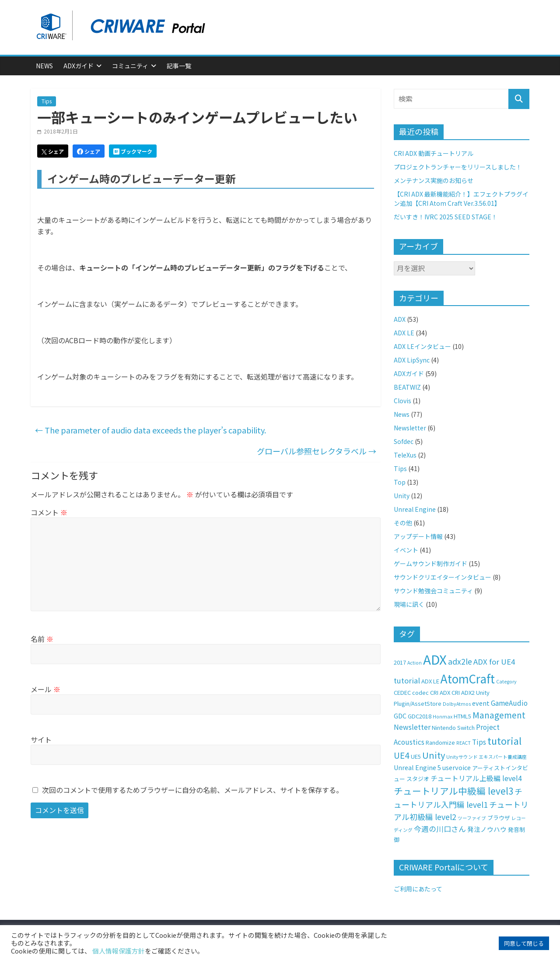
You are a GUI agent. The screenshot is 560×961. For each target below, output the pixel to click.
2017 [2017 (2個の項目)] (400, 662)
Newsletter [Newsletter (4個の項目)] (412, 727)
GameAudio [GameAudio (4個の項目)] (509, 703)
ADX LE (404, 333)
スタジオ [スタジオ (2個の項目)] (418, 779)
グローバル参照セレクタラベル (317, 451)
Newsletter (410, 428)
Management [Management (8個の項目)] (499, 715)
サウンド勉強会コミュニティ (433, 591)
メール (45, 689)
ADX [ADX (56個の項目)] (435, 659)
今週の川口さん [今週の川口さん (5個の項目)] (440, 829)
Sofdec (404, 441)
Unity (402, 496)
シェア (53, 151)
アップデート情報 (418, 536)
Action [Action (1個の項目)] (415, 663)
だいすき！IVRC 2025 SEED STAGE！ (446, 217)
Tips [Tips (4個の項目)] (479, 742)
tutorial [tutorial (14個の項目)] (504, 741)
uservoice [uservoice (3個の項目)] (457, 767)
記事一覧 (179, 66)
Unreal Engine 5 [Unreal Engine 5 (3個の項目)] (417, 767)
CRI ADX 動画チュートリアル (434, 153)
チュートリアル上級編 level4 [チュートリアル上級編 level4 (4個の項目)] (476, 778)
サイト (41, 739)
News (44, 66)
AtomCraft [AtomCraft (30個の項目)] (468, 678)
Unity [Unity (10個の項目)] (434, 755)
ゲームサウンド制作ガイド (430, 563)
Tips (47, 101)
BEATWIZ (407, 387)
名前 (42, 639)
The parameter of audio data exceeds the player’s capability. (150, 430)
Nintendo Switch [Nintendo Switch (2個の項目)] (453, 727)
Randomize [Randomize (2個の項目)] (440, 742)
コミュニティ (130, 66)
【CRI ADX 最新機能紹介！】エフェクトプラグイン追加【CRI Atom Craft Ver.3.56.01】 (461, 199)
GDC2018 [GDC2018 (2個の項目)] (420, 716)
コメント (49, 512)
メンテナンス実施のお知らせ (434, 180)
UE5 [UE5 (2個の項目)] (416, 756)
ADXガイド (79, 66)
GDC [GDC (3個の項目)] (400, 716)
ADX (400, 319)
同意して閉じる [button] (524, 943)
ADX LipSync (412, 360)
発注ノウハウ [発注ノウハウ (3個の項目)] (487, 829)
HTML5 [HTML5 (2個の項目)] (462, 716)
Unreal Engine (415, 509)
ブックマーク (133, 151)
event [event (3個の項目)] (481, 703)
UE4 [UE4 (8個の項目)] (402, 755)
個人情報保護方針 (119, 951)
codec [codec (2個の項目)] (420, 692)
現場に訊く (409, 604)
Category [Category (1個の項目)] (506, 681)
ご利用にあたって (418, 889)
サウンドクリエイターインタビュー (443, 577)
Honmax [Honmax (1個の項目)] (443, 716)
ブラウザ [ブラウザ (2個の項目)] (499, 818)
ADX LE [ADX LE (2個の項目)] (430, 681)
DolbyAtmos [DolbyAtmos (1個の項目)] (457, 704)
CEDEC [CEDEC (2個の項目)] (402, 692)
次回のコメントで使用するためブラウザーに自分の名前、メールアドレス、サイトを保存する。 (192, 790)
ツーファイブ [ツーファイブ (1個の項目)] (472, 818)
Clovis (402, 401)
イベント (406, 550)
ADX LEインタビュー (422, 346)
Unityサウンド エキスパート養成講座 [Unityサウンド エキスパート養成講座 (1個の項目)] (486, 757)
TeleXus (405, 455)
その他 (403, 523)
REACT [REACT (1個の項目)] (464, 743)
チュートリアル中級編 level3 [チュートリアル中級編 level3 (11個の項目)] (453, 791)
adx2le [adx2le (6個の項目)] (460, 661)
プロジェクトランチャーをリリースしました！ (458, 167)
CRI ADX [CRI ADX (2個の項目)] (440, 692)
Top (400, 482)
